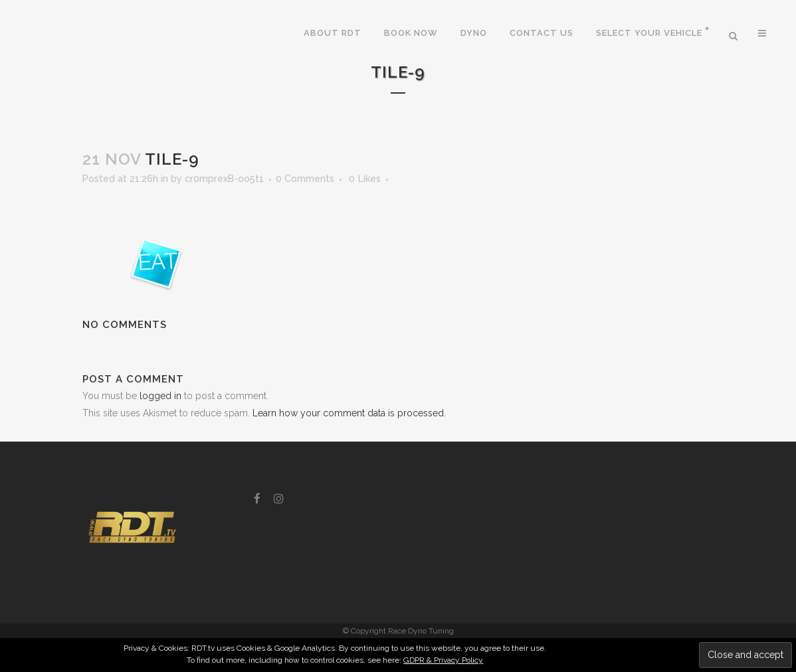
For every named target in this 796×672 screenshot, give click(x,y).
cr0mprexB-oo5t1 (224, 179)
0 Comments (305, 179)
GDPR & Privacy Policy (443, 660)
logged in (160, 396)
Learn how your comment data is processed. (349, 413)
